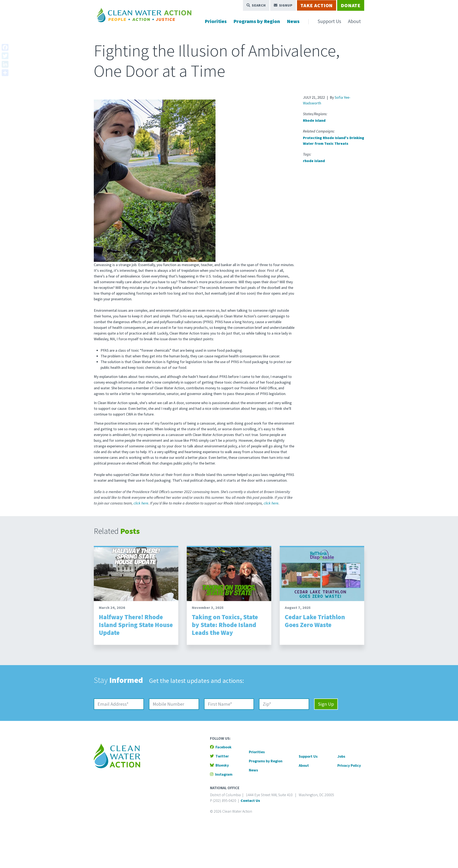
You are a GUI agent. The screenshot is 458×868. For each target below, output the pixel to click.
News (293, 21)
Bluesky (219, 765)
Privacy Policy (349, 765)
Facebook (221, 747)
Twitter (219, 756)
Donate (351, 5)
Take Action (317, 5)
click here (141, 503)
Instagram (221, 774)
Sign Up (326, 704)
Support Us (329, 21)
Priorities (216, 21)
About (354, 21)
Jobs (341, 756)
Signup (283, 5)
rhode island (314, 161)
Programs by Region (257, 21)
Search (256, 5)
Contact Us (250, 800)
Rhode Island (314, 120)
